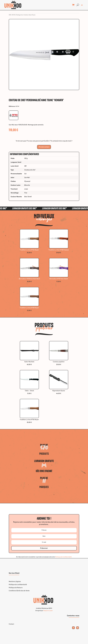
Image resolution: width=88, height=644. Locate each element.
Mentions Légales (15, 581)
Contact (11, 624)
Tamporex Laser (48, 611)
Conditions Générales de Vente (19, 591)
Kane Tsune (32, 15)
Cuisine (26, 15)
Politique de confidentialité (18, 585)
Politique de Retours (16, 588)
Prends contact (44, 147)
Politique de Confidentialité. (64, 557)
